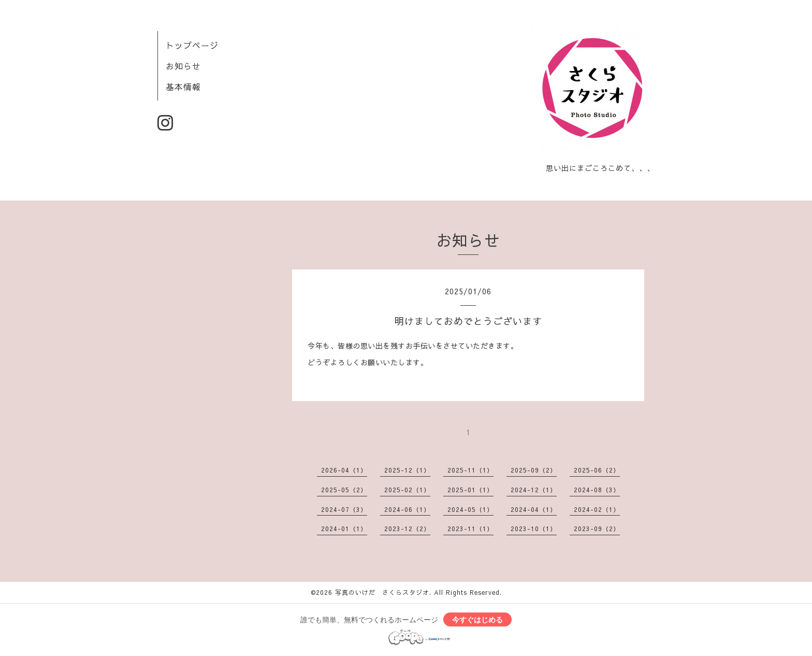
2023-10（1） (534, 529)
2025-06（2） (597, 470)
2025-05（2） (344, 490)
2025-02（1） (407, 490)
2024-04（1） (534, 509)
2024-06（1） (407, 509)
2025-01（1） (470, 490)
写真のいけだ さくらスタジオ (382, 592)
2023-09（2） (597, 529)
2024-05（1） (470, 509)
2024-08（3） (597, 490)
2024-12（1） (534, 490)
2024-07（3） (344, 509)
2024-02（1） (597, 509)
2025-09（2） (534, 470)
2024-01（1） (344, 529)
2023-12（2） (407, 529)
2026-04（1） (344, 470)
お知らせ (183, 66)
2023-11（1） (470, 529)
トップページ (192, 45)
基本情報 (183, 87)
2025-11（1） (470, 470)
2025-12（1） (407, 470)
